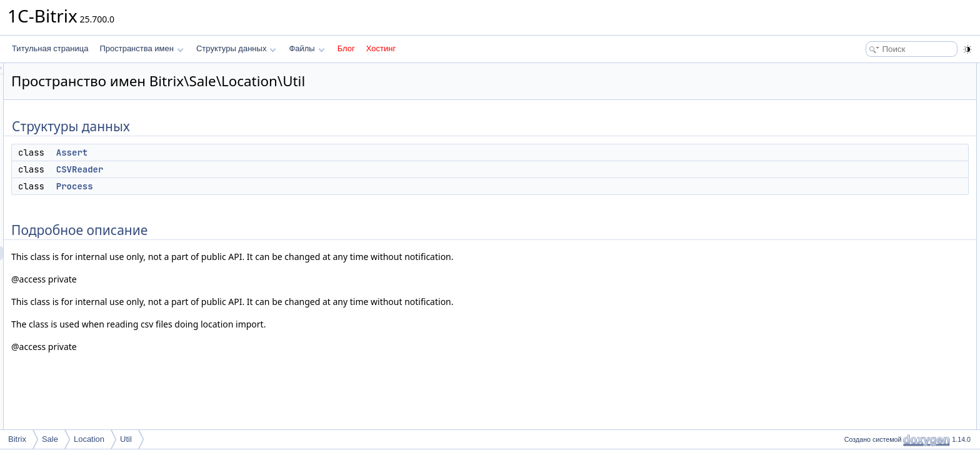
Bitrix (17, 439)
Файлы (307, 48)
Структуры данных (236, 48)
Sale (50, 439)
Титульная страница (50, 48)
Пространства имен (141, 48)
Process (231, 186)
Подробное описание (877, 125)
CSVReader (236, 169)
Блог (346, 48)
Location (89, 439)
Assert (228, 152)
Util (126, 439)
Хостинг (381, 48)
